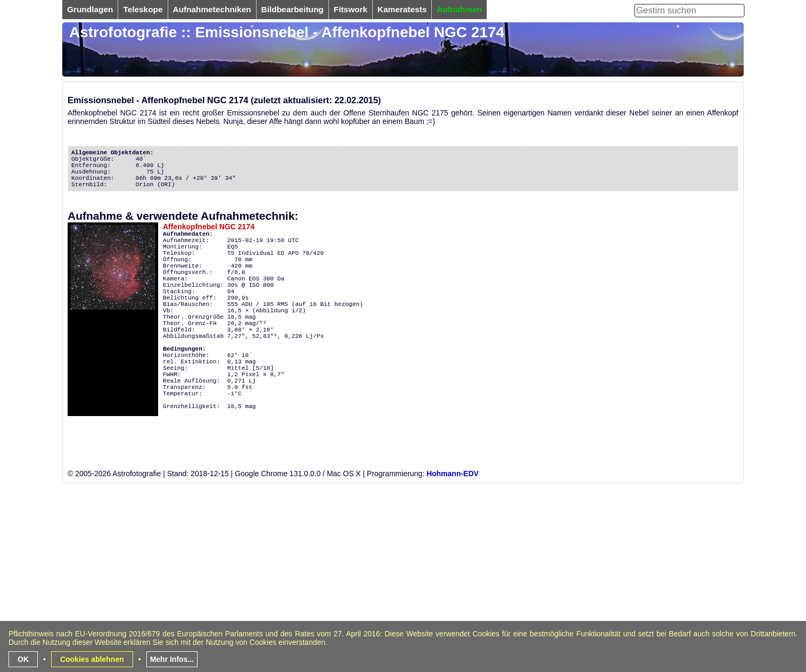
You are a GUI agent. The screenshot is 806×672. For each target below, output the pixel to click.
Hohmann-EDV (453, 474)
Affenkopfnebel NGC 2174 (209, 227)
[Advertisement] (382, 595)
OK (23, 659)
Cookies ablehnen (92, 659)
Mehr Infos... (172, 659)
